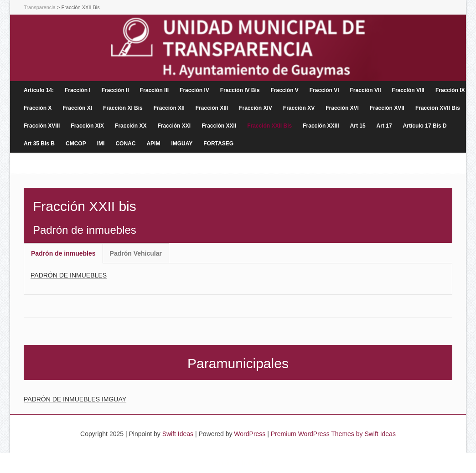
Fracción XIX (87, 126)
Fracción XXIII (321, 126)
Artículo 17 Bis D (425, 126)
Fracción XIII (212, 108)
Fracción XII (169, 108)
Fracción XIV (256, 108)
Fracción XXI (174, 126)
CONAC (125, 144)
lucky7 (263, 463)
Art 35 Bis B (39, 144)
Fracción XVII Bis (438, 108)
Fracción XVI (342, 108)
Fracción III (154, 90)
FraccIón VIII (408, 90)
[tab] (63, 253)
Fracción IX (450, 90)
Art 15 (358, 126)
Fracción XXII (219, 126)
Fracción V (284, 90)
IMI (101, 144)
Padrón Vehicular (136, 253)
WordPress (250, 434)
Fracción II (115, 90)
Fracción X (38, 108)
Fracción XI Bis (123, 108)
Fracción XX (131, 126)
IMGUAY (182, 144)
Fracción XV (299, 108)
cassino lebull (233, 463)
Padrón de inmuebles (63, 253)
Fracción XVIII (42, 126)
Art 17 (384, 126)
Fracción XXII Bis (269, 126)
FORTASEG (218, 144)
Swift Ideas (178, 434)
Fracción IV (194, 90)
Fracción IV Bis (240, 90)
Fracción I (78, 90)
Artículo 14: (39, 90)
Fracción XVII (387, 108)
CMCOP (76, 144)
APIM (153, 144)
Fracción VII (366, 90)
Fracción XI (77, 108)
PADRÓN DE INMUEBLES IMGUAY (75, 399)
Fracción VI (324, 90)
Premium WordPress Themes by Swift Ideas (333, 434)
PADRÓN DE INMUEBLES (69, 275)
